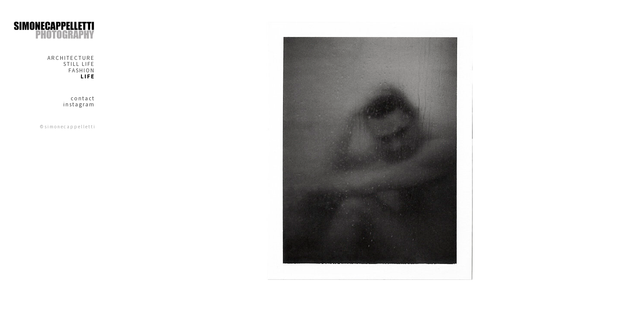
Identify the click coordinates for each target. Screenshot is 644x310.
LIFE (88, 77)
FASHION (82, 71)
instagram (79, 105)
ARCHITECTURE (71, 58)
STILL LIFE (79, 64)
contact (83, 99)
